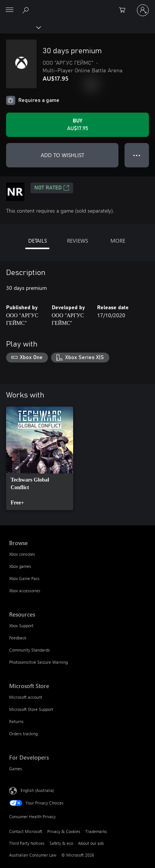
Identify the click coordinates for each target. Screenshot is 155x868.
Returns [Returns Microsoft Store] (16, 721)
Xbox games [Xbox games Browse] (20, 566)
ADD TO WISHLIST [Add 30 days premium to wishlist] (62, 155)
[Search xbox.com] (27, 10)
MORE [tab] (118, 241)
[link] (40, 458)
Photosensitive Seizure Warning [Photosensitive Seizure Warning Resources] (38, 662)
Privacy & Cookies (64, 831)
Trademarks (96, 831)
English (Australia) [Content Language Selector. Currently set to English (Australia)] (37, 790)
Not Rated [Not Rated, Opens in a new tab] (52, 188)
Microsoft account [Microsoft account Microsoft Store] (26, 697)
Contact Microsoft (26, 831)
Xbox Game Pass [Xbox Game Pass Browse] (24, 578)
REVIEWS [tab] (77, 241)
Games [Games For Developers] (16, 769)
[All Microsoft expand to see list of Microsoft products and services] (10, 10)
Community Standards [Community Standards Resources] (30, 650)
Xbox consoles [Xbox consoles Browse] (22, 554)
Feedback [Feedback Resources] (18, 638)
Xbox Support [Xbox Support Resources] (21, 626)
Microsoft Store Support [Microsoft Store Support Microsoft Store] (31, 709)
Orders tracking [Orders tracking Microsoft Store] (23, 734)
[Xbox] (20, 27)
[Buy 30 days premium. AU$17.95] (77, 125)
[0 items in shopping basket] (125, 10)
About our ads (91, 843)
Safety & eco (61, 843)
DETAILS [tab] (38, 241)
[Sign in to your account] (143, 10)
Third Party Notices (27, 843)
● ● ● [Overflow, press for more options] (137, 155)
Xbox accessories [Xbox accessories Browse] (25, 591)
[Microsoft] (77, 6)
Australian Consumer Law (33, 855)
